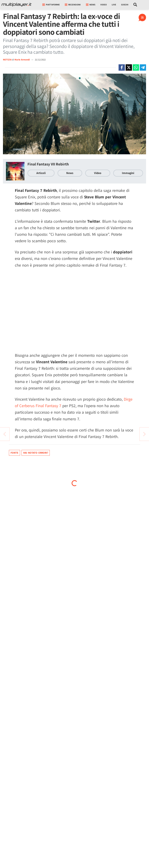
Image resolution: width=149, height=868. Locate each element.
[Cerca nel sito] (135, 5)
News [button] (91, 5)
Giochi (125, 5)
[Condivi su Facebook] (122, 67)
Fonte (14, 453)
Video (104, 5)
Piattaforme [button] (51, 5)
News (70, 173)
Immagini (128, 173)
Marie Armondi (22, 60)
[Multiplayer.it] (17, 5)
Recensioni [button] (73, 5)
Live (114, 5)
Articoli (41, 173)
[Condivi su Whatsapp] (136, 67)
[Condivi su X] (129, 67)
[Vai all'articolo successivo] (5, 434)
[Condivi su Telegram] (143, 67)
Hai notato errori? (36, 453)
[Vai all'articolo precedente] (144, 434)
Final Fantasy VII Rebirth (48, 164)
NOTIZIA (7, 60)
